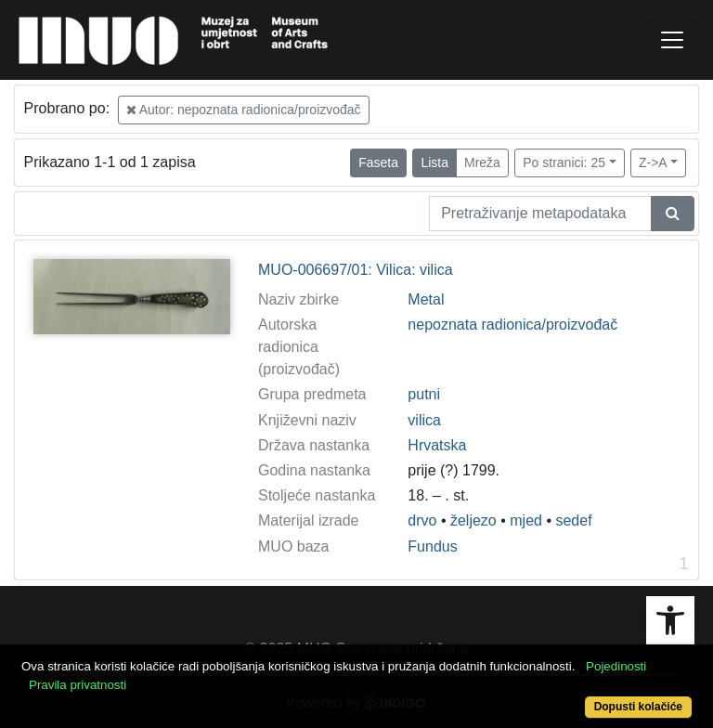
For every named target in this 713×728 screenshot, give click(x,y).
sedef (573, 520)
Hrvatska (437, 445)
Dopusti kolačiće (638, 707)
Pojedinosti (616, 666)
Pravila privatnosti (78, 685)
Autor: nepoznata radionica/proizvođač (244, 110)
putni (424, 394)
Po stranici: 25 (564, 162)
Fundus (432, 546)
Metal (426, 299)
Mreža (482, 162)
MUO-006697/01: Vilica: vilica (356, 270)
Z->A (653, 162)
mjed (526, 520)
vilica (424, 420)
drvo (422, 520)
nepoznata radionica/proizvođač (512, 325)
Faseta (378, 162)
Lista (434, 162)
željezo (473, 520)
